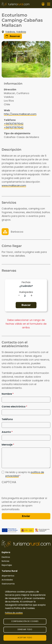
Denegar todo (25, 629)
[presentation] (23, 491)
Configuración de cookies (25, 621)
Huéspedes (26, 292)
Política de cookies (14, 613)
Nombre (7, 394)
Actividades (7, 580)
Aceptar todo (25, 638)
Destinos (6, 557)
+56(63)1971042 (14, 124)
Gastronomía (8, 584)
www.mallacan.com (14, 185)
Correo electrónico (14, 407)
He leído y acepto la (25, 474)
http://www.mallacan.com (20, 114)
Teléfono (7, 419)
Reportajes (7, 565)
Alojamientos (8, 576)
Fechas (26, 282)
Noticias (5, 561)
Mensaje (7, 445)
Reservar (13, 36)
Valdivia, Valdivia (14, 32)
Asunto (6, 432)
